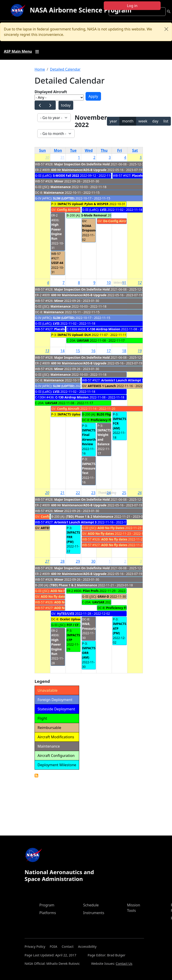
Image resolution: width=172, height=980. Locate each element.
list (166, 121)
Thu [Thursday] (104, 150)
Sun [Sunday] (43, 150)
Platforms (48, 913)
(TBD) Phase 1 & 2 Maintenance (90, 516)
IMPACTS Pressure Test (89, 468)
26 (140, 493)
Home (40, 69)
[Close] (166, 29)
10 (109, 283)
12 (140, 283)
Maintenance (61, 187)
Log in (132, 6)
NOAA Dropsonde (91, 228)
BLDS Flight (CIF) (109, 414)
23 (93, 493)
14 (63, 351)
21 (63, 493)
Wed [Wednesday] (89, 150)
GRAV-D (103, 596)
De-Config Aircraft (117, 221)
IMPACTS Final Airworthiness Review (93, 437)
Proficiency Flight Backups (126, 608)
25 (124, 493)
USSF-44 (57, 263)
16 (93, 351)
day (155, 121)
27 (47, 561)
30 (47, 157)
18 (124, 351)
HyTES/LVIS (66, 613)
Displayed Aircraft (51, 92)
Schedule (91, 905)
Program (47, 905)
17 (109, 351)
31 (63, 157)
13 (47, 351)
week (143, 121)
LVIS (103, 210)
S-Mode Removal (94, 215)
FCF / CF (73, 625)
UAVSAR (83, 340)
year (113, 121)
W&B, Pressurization (93, 626)
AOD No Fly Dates (111, 528)
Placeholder (141, 175)
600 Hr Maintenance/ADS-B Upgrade (79, 170)
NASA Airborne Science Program (81, 10)
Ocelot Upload (71, 619)
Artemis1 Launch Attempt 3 (122, 380)
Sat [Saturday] (135, 150)
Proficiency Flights (105, 420)
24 (109, 493)
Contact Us (124, 964)
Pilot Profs (91, 591)
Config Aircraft (68, 210)
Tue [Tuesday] (73, 150)
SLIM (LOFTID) (64, 198)
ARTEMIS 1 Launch (102, 386)
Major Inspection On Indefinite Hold (82, 164)
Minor (59, 181)
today (66, 105)
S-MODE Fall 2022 (66, 175)
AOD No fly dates (101, 534)
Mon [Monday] (58, 150)
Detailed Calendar (65, 69)
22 (78, 493)
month (128, 121)
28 (63, 561)
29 (78, 561)
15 (78, 351)
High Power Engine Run (56, 231)
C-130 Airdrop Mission (104, 329)
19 (140, 351)
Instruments (94, 913)
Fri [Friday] (120, 150)
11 (124, 283)
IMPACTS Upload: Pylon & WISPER (83, 204)
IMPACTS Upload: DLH (74, 335)
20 (47, 493)
